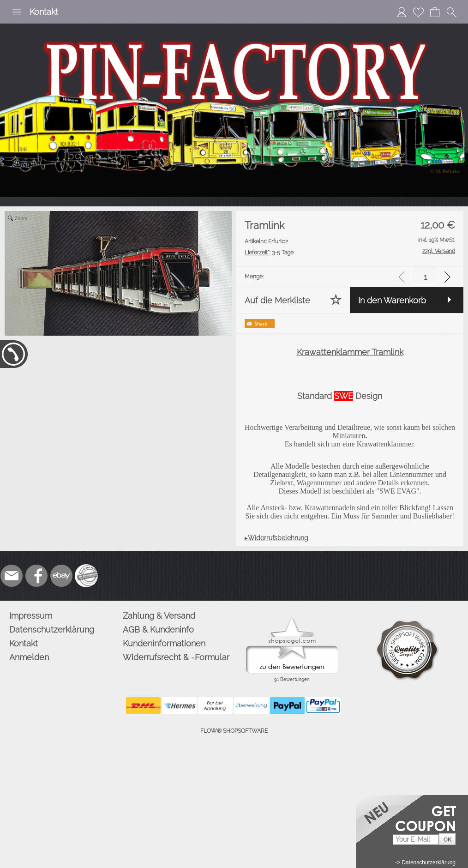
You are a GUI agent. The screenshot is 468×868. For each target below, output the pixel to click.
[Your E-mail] (416, 840)
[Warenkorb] (435, 12)
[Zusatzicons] (86, 576)
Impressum (31, 616)
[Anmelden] (402, 12)
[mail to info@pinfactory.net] (12, 576)
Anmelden (29, 657)
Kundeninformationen (164, 643)
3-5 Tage (269, 253)
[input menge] (425, 277)
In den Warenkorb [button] (392, 300)
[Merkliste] (418, 12)
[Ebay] (61, 576)
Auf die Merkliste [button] (277, 300)
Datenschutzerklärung (52, 630)
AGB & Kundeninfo (158, 630)
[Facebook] (36, 576)
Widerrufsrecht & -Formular (176, 657)
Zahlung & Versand (159, 616)
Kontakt (44, 12)
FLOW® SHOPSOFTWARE (234, 731)
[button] (17, 12)
